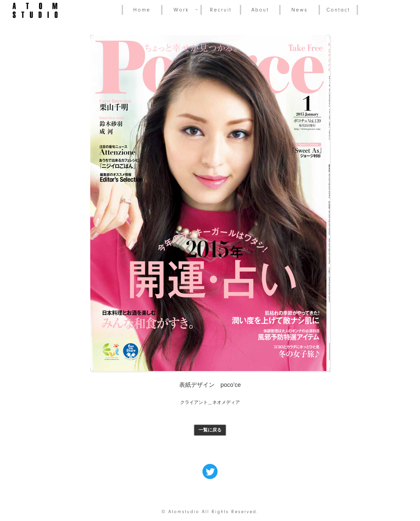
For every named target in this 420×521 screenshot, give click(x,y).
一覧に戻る (210, 430)
